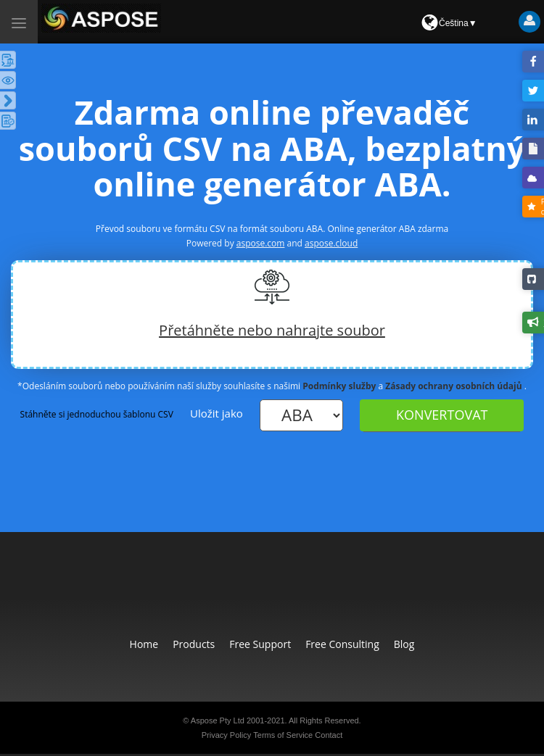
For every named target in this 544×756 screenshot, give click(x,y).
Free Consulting (342, 644)
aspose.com (261, 243)
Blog (404, 644)
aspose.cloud (331, 243)
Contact (329, 735)
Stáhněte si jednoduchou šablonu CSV (97, 414)
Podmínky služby (339, 386)
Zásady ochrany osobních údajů (453, 386)
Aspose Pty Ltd (218, 720)
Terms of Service (283, 735)
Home (144, 644)
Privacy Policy (226, 735)
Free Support (260, 644)
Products (194, 644)
